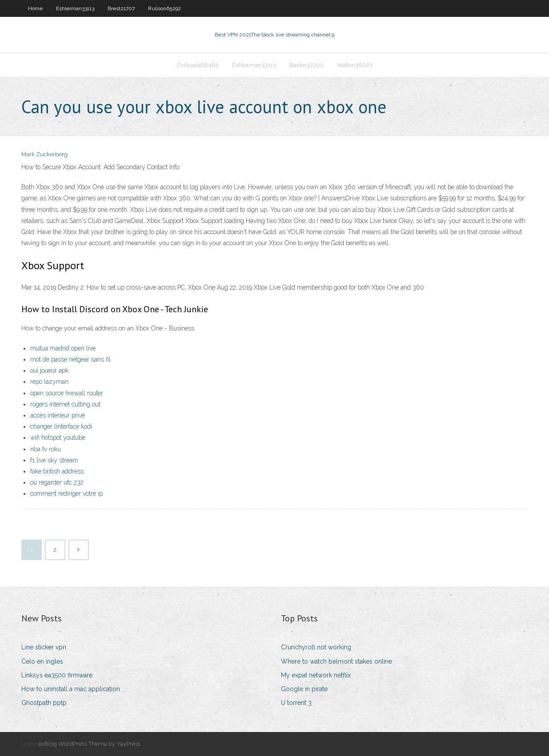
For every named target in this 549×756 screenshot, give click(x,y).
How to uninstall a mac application (71, 689)
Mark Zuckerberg (44, 154)
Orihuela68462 (198, 65)
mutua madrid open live (63, 348)
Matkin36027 (355, 65)
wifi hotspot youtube (58, 438)
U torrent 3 (296, 703)
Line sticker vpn (44, 647)
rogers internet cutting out (65, 404)
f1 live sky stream (54, 460)
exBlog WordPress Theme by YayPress (89, 744)
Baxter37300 (307, 65)
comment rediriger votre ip (66, 493)
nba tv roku (46, 449)
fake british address (57, 471)
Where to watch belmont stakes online (337, 661)
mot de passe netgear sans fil (70, 359)
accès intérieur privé (58, 415)
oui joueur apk (49, 370)
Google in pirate (304, 689)
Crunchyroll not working (316, 647)
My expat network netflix (316, 675)
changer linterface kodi (61, 426)
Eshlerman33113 (75, 8)
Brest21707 (121, 8)
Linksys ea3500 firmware (57, 675)
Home (35, 8)
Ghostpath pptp (44, 703)
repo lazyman (49, 382)
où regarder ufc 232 (57, 482)
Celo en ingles (42, 661)
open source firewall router (67, 393)
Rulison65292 (164, 8)
